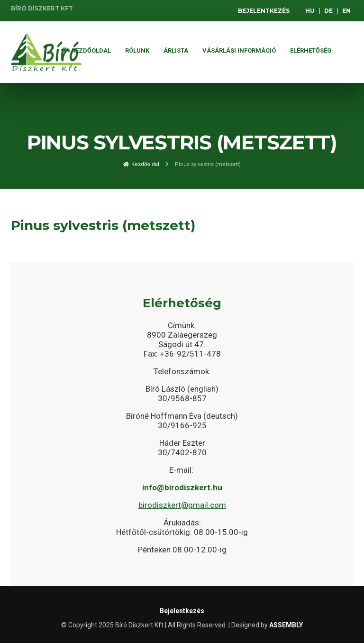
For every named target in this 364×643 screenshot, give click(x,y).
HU (310, 11)
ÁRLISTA (176, 51)
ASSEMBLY (286, 625)
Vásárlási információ (239, 51)
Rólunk (137, 51)
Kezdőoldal (86, 51)
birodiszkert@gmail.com (182, 505)
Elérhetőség (311, 51)
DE (328, 11)
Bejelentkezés (264, 11)
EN (346, 11)
